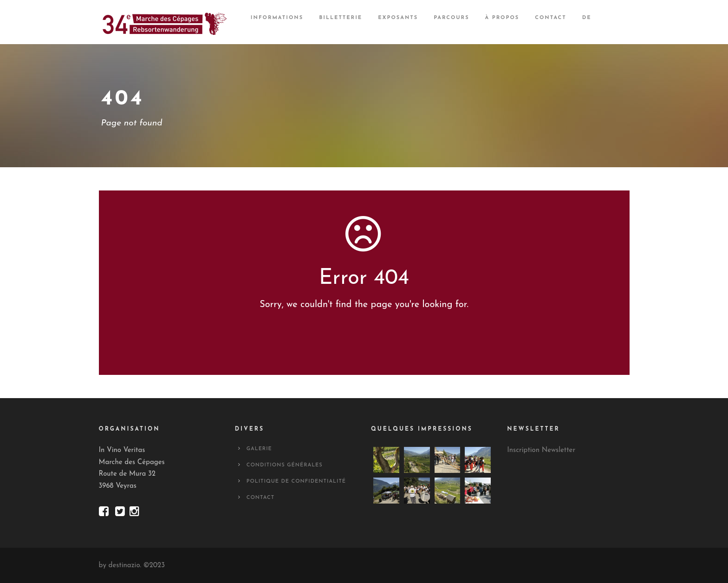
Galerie (259, 449)
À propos (502, 18)
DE (587, 18)
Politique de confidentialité (296, 481)
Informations (277, 18)
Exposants (398, 18)
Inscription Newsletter (541, 450)
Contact (550, 18)
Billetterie (341, 18)
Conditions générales (285, 465)
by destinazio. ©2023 (132, 566)
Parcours (451, 18)
